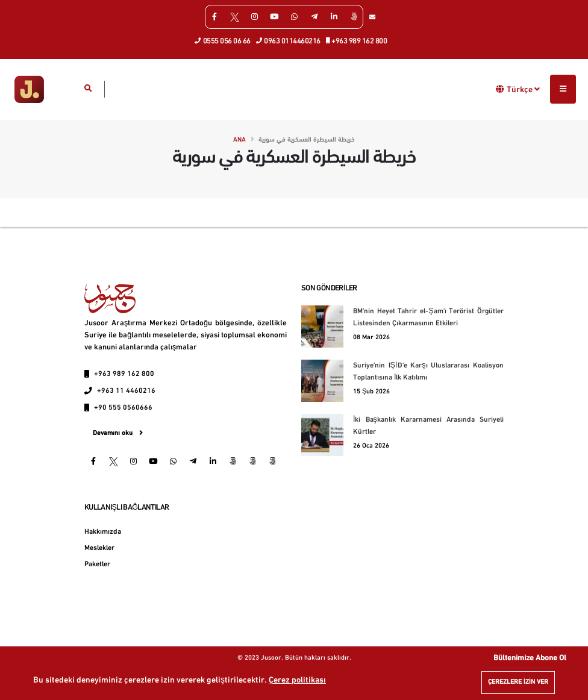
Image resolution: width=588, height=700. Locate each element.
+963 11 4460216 (126, 391)
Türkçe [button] (523, 89)
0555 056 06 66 (223, 40)
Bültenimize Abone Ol (530, 658)
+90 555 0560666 (123, 408)
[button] (500, 89)
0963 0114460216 (289, 40)
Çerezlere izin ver (518, 682)
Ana (239, 140)
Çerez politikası (297, 680)
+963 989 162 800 (357, 40)
